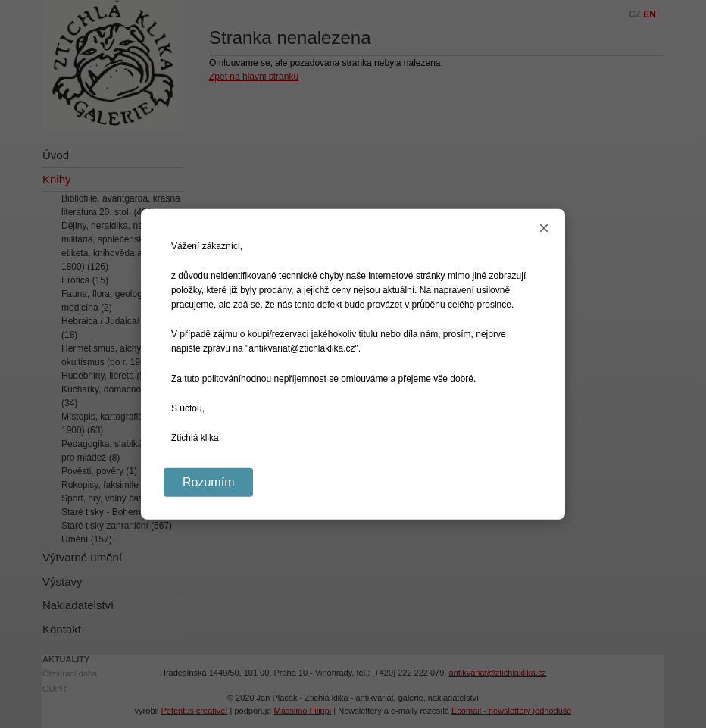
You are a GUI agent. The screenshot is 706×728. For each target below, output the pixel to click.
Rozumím (208, 482)
